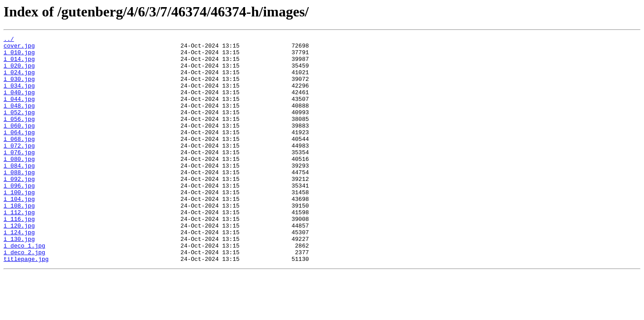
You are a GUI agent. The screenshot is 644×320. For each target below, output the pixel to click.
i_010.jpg (19, 56)
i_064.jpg (19, 152)
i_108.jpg (19, 240)
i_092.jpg (19, 208)
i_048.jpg (19, 120)
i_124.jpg (19, 272)
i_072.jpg (19, 168)
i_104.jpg (19, 232)
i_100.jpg (19, 224)
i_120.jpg (19, 264)
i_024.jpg (19, 80)
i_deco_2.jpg (24, 296)
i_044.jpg (19, 112)
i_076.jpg (19, 176)
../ (9, 40)
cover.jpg (19, 48)
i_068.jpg (19, 160)
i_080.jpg (19, 184)
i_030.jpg (19, 88)
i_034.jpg (19, 96)
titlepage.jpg (26, 304)
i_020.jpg (19, 72)
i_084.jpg (19, 192)
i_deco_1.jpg (24, 288)
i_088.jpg (19, 200)
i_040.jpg (19, 104)
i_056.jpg (19, 136)
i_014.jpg (19, 64)
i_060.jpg (19, 144)
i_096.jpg (19, 216)
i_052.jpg (19, 128)
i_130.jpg (19, 280)
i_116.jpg (19, 256)
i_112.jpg (19, 248)
